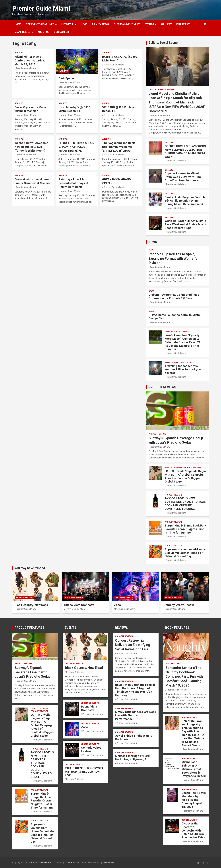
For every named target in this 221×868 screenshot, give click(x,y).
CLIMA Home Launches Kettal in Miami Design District (175, 317)
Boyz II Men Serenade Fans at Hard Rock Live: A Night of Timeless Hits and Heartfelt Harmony (135, 690)
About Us (43, 32)
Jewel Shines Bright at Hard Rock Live (134, 737)
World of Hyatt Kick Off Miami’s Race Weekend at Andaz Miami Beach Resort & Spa (185, 224)
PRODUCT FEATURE (180, 332)
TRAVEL (175, 362)
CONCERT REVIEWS (124, 636)
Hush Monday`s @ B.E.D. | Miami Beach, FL (76, 109)
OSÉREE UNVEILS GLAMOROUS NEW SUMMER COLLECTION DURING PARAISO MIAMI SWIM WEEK (185, 151)
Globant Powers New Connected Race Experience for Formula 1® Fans (174, 296)
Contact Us (61, 32)
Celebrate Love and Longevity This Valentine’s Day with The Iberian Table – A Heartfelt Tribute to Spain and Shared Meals (193, 733)
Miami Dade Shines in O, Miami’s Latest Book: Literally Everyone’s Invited (194, 769)
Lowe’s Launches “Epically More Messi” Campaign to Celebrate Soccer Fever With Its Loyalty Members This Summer (184, 342)
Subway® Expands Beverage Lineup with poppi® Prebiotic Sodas (33, 672)
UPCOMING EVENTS (24, 598)
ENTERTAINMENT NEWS (127, 24)
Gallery (172, 89)
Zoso (117, 605)
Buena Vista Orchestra (79, 605)
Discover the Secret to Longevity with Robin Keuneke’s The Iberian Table (193, 830)
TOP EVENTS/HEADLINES (40, 24)
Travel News (186, 362)
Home (18, 24)
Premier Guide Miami (41, 9)
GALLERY (166, 24)
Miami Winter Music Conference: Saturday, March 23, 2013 (30, 60)
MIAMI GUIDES (22, 32)
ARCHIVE (19, 53)
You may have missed (30, 568)
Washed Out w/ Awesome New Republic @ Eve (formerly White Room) (31, 147)
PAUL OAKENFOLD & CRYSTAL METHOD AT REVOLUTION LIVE (85, 772)
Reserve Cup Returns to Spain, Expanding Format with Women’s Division (173, 258)
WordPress (109, 862)
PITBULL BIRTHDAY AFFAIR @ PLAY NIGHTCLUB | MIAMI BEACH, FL (76, 147)
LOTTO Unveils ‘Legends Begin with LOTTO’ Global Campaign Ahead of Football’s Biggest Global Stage (185, 476)
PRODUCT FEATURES (29, 628)
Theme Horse (72, 862)
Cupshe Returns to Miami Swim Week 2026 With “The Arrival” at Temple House (183, 177)
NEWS (84, 24)
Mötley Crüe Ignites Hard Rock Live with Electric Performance (136, 715)
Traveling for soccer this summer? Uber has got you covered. (183, 369)
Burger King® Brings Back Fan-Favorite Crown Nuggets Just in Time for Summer (185, 529)
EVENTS (149, 24)
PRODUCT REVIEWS (162, 387)
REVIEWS (121, 628)
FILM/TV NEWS (100, 24)
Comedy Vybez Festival (179, 605)
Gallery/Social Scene (163, 43)
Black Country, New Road (31, 605)
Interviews (183, 24)
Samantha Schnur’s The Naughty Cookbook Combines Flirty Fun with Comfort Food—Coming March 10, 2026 (184, 676)
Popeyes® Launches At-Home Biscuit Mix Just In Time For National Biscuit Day (185, 553)
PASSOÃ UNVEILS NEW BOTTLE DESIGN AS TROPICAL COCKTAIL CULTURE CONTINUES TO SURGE (185, 504)
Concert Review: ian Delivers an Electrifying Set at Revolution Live (133, 645)
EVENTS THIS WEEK (157, 89)
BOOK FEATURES (177, 628)
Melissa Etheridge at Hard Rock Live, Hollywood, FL (132, 758)
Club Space (66, 78)
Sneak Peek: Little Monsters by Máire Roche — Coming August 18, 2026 (194, 800)
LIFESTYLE (67, 24)
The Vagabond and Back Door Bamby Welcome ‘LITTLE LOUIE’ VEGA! (118, 147)
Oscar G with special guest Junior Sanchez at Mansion (33, 181)
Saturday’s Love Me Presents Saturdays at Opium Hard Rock (73, 183)
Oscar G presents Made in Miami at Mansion (32, 109)
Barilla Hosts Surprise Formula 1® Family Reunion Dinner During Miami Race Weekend (185, 201)
